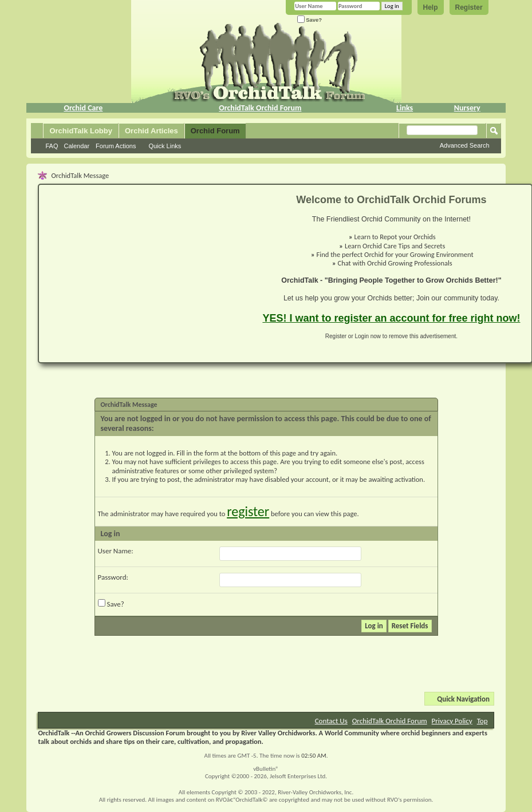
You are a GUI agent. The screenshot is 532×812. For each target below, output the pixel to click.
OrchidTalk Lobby (81, 131)
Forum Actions (116, 146)
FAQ (52, 146)
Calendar (76, 146)
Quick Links (165, 146)
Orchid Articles (151, 131)
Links (405, 108)
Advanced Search (465, 145)
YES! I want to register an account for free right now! (391, 318)
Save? (310, 20)
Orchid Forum (215, 131)
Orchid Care (83, 108)
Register (469, 7)
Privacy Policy (452, 721)
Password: (113, 577)
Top (482, 721)
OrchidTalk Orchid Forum (260, 108)
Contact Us (331, 721)
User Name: (116, 551)
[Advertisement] (144, 274)
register (248, 511)
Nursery (467, 108)
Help (431, 7)
